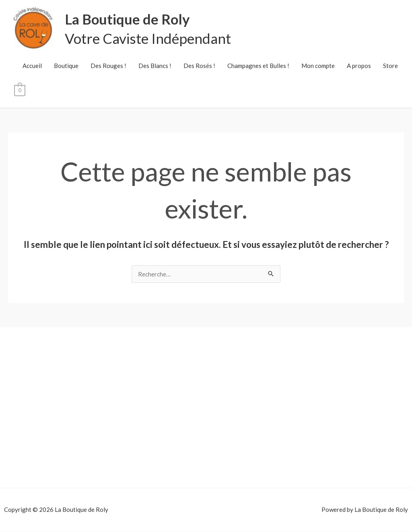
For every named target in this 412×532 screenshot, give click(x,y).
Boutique (66, 66)
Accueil (32, 66)
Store (390, 66)
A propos (359, 66)
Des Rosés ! (199, 66)
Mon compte (318, 66)
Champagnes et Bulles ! (258, 66)
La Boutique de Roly (128, 19)
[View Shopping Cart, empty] (20, 90)
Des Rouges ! (108, 66)
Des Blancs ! (155, 66)
